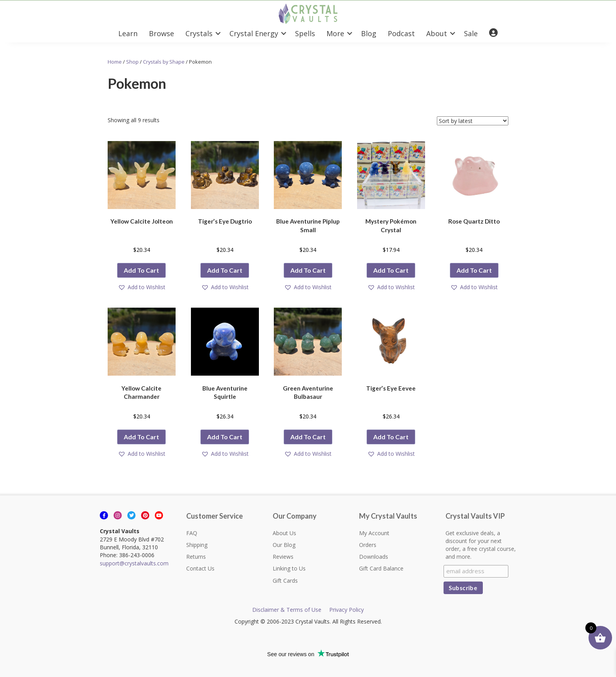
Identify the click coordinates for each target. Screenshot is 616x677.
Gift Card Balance (381, 568)
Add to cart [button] (141, 270)
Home (115, 62)
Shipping (197, 545)
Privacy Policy (346, 610)
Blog (369, 33)
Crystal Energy (254, 33)
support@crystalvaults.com (134, 563)
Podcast (401, 33)
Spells (305, 33)
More (335, 33)
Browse (161, 33)
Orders (368, 545)
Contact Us (200, 568)
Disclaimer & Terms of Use (287, 610)
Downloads (374, 557)
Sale (471, 33)
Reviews (283, 557)
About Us (284, 533)
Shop (132, 62)
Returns (196, 557)
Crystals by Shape (164, 62)
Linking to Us (289, 568)
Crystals (199, 33)
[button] (142, 287)
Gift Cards (285, 581)
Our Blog (284, 545)
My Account (374, 533)
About (437, 33)
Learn (128, 33)
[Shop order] (473, 121)
